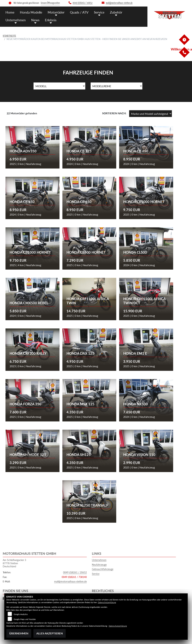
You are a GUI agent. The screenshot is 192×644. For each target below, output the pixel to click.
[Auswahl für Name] (59, 86)
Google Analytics (21, 614)
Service (99, 12)
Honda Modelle (31, 12)
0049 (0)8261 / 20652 (75, 572)
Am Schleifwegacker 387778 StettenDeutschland (14, 563)
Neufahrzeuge (99, 565)
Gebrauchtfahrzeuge (103, 569)
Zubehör (116, 12)
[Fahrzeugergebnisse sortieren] (151, 114)
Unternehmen (16, 20)
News (35, 20)
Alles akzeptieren (50, 633)
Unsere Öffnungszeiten (50, 3)
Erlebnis (51, 20)
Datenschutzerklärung (107, 602)
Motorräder (56, 12)
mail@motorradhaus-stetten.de (70, 581)
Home (10, 12)
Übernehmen (19, 633)
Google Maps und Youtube (25, 619)
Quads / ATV (79, 12)
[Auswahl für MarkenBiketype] (116, 86)
